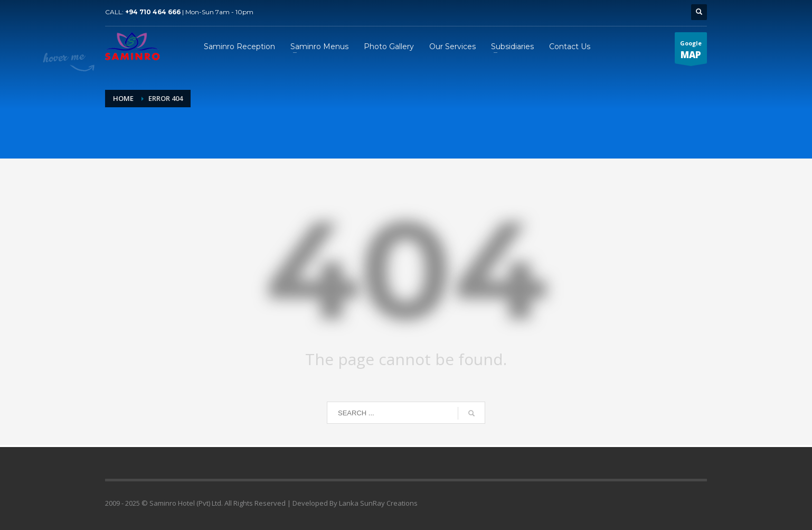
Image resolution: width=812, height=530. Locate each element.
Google (691, 51)
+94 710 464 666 (153, 12)
